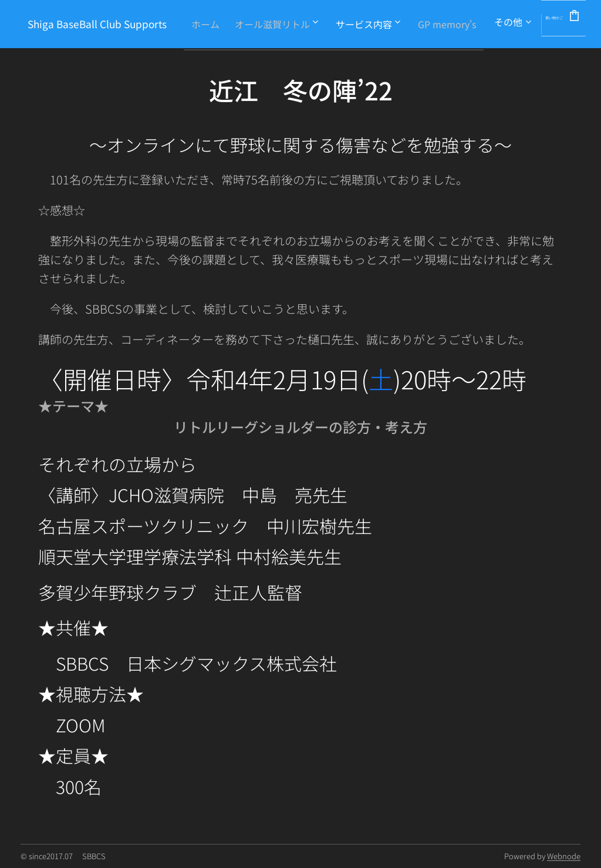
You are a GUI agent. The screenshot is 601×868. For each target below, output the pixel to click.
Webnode (564, 856)
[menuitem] (313, 24)
